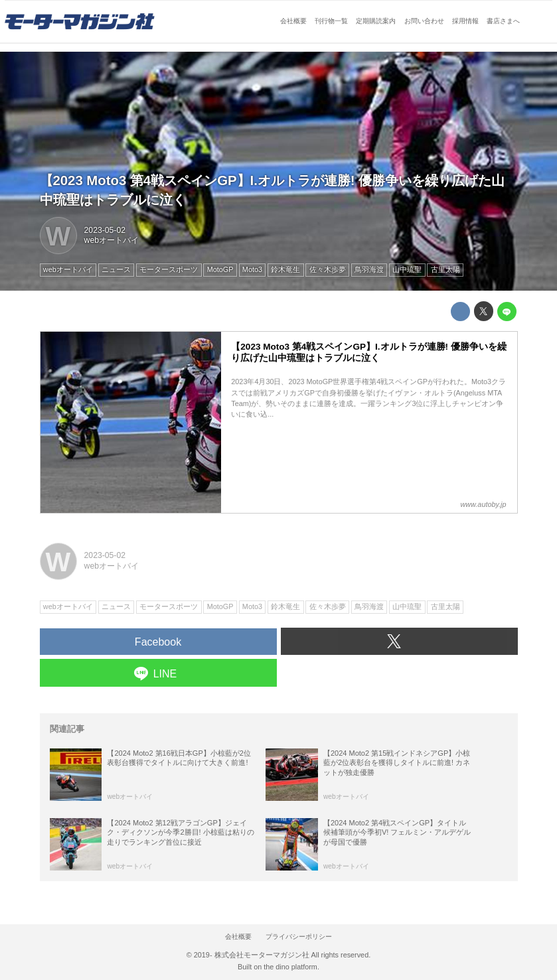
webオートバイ (112, 240)
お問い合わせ (424, 21)
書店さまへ (503, 21)
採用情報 (465, 21)
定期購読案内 (376, 21)
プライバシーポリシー (299, 937)
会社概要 (293, 21)
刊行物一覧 (331, 21)
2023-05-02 (105, 230)
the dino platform (290, 967)
